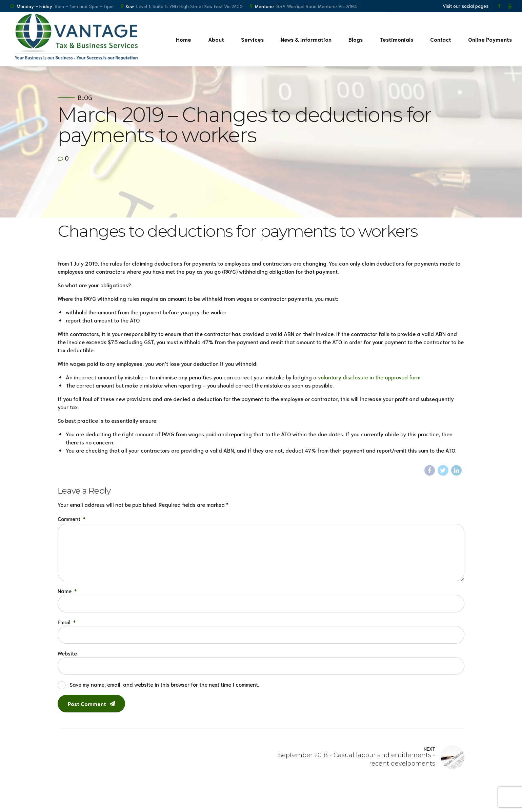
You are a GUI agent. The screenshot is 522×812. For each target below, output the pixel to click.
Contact (441, 39)
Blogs (356, 39)
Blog (85, 97)
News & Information (306, 39)
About (216, 39)
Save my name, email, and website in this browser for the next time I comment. (164, 684)
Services (252, 39)
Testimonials (396, 39)
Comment (72, 518)
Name (67, 591)
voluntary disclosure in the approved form (369, 377)
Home (184, 39)
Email (67, 622)
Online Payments (490, 39)
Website (67, 653)
